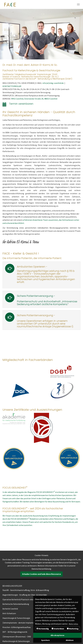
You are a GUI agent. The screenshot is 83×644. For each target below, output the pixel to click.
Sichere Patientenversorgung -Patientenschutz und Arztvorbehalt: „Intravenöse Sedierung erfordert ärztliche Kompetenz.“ (47, 300)
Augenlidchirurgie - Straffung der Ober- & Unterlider (25, 595)
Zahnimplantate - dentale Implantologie (20, 623)
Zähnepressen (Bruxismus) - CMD (17, 637)
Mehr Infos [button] (73, 624)
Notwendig (43, 629)
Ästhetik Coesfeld (10, 609)
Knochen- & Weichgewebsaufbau (17, 627)
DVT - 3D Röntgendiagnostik (15, 632)
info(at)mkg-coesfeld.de (53, 83)
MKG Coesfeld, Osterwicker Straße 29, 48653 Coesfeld (34, 99)
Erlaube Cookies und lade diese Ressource (42, 574)
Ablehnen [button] (70, 640)
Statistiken (58, 629)
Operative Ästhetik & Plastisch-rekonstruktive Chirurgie (27, 599)
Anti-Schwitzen (9, 613)
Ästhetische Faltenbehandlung (16, 604)
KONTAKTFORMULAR (12, 86)
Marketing (73, 629)
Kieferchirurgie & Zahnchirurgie (16, 641)
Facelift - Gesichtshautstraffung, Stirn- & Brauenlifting (26, 590)
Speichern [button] (45, 640)
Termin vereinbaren (21, 104)
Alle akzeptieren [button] (57, 635)
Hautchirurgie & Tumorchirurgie (16, 618)
